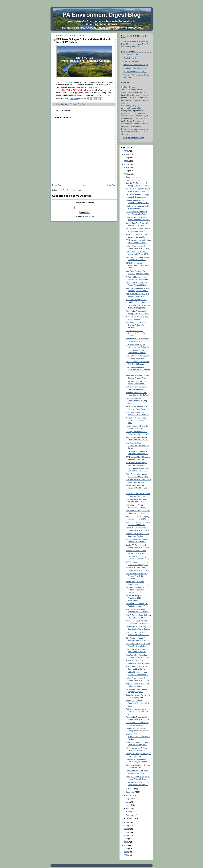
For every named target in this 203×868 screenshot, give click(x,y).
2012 (126, 842)
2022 (126, 164)
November (130, 180)
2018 (126, 823)
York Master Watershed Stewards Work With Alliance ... (138, 370)
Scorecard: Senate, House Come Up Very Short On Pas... (136, 420)
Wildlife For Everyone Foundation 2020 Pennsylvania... (134, 598)
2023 (126, 161)
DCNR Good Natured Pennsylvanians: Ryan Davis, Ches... (138, 265)
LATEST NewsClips (131, 55)
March (129, 812)
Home (84, 185)
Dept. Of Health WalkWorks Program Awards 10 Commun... (136, 576)
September (130, 792)
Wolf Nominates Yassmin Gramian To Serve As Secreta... (135, 325)
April (128, 808)
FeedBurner (90, 216)
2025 (126, 154)
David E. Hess (130, 87)
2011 (126, 845)
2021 (126, 168)
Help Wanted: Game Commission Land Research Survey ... (138, 446)
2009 (126, 852)
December (130, 177)
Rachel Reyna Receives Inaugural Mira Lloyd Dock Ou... (137, 488)
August (129, 795)
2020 (126, 171)
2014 (126, 836)
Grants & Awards (130, 58)
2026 (126, 151)
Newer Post (57, 185)
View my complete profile (134, 138)
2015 (126, 832)
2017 (126, 826)
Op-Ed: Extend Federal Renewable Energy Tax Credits (136, 333)
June (128, 802)
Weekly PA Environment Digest (135, 72)
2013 (126, 839)
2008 (126, 855)
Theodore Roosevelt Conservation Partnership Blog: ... (136, 401)
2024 (126, 158)
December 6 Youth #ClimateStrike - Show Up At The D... (138, 737)
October (129, 789)
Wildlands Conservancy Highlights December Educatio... (135, 590)
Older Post (111, 185)
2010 (126, 849)
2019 (126, 174)
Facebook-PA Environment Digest (136, 68)
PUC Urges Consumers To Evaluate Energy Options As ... (137, 711)
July (128, 799)
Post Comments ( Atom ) (72, 190)
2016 (126, 829)
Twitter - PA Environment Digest (136, 65)
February (130, 815)
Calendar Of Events (131, 61)
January (129, 818)
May (128, 805)
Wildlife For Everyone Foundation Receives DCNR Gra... (138, 703)
